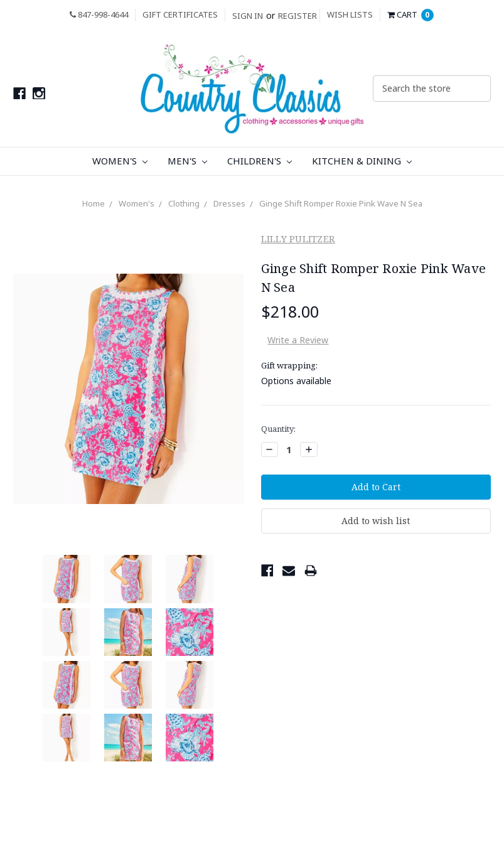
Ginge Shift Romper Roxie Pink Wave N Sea (341, 203)
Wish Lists (350, 14)
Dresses (229, 203)
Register (298, 16)
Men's (187, 161)
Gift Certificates (180, 14)
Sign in (248, 16)
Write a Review (298, 340)
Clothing (184, 203)
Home (94, 203)
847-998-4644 (99, 14)
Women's (120, 161)
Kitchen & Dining (362, 161)
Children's (260, 161)
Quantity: (278, 429)
